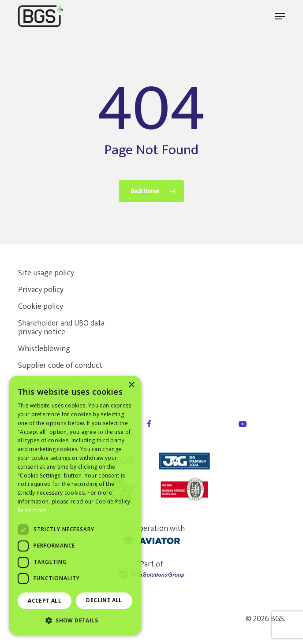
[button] (280, 16)
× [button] (131, 385)
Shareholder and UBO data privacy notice (61, 328)
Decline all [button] (104, 600)
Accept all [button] (45, 601)
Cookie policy (41, 307)
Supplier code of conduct (60, 366)
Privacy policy (41, 290)
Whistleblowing (44, 349)
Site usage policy (46, 273)
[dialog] (75, 505)
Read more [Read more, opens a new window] (32, 510)
